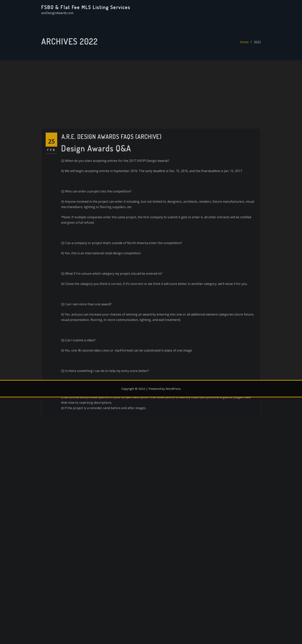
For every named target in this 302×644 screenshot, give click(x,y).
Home (244, 44)
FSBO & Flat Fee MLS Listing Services (86, 7)
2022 (257, 44)
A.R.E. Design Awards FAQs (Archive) (112, 176)
